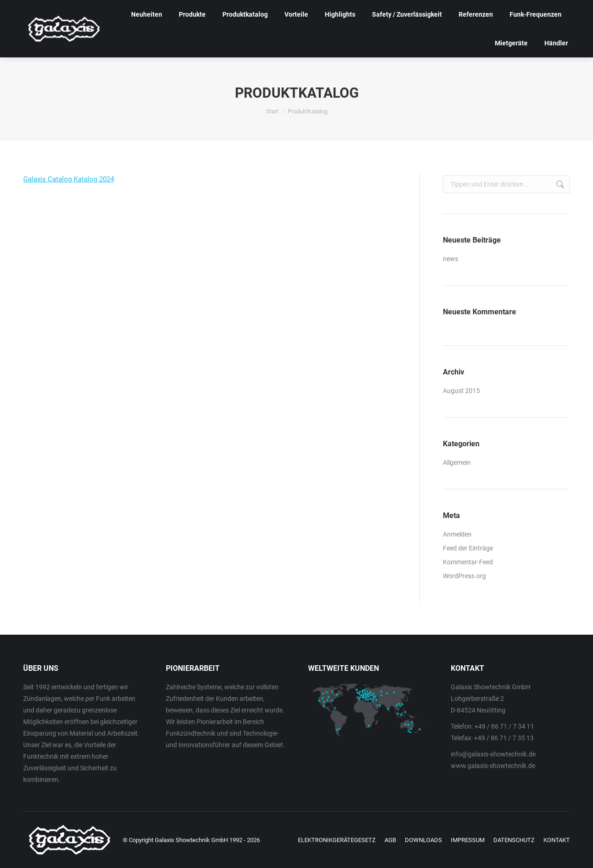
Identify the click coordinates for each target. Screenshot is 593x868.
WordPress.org (464, 576)
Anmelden (457, 534)
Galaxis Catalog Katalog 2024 (69, 179)
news (451, 259)
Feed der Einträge (468, 548)
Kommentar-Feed (468, 562)
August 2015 (461, 391)
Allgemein (457, 462)
